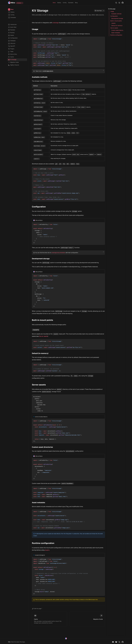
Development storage (40, 259)
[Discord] (113, 642)
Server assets (43, 336)
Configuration (38, 207)
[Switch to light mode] (119, 3)
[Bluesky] (116, 642)
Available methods (39, 77)
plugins (47, 550)
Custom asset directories (42, 447)
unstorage (56, 23)
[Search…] (116, 3)
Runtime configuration (43, 543)
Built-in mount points (42, 320)
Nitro (9, 642)
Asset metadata (38, 503)
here (96, 600)
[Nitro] (12, 3)
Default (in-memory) (40, 353)
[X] (119, 642)
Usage (35, 29)
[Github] (123, 3)
